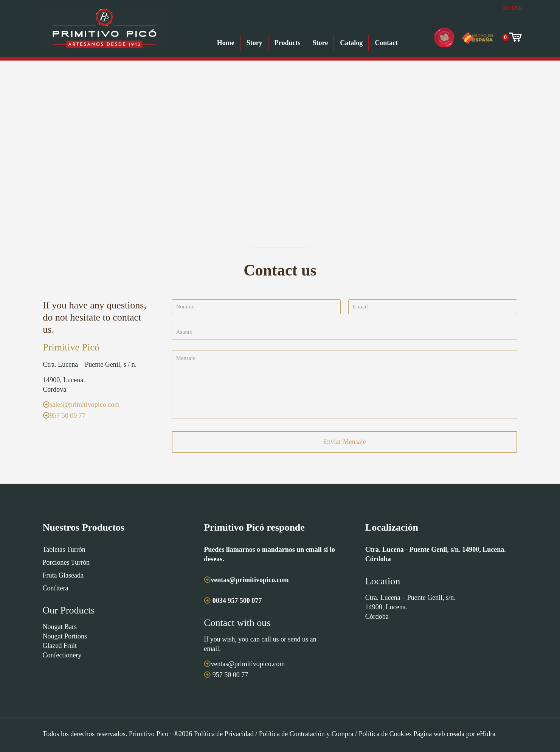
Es (506, 8)
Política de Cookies (385, 734)
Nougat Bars (60, 627)
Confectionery (62, 655)
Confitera (56, 588)
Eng (517, 8)
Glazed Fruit (60, 646)
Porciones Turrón (66, 562)
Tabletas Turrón (64, 550)
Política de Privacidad (224, 734)
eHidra (486, 734)
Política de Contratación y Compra (306, 734)
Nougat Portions (65, 636)
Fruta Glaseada (63, 575)
